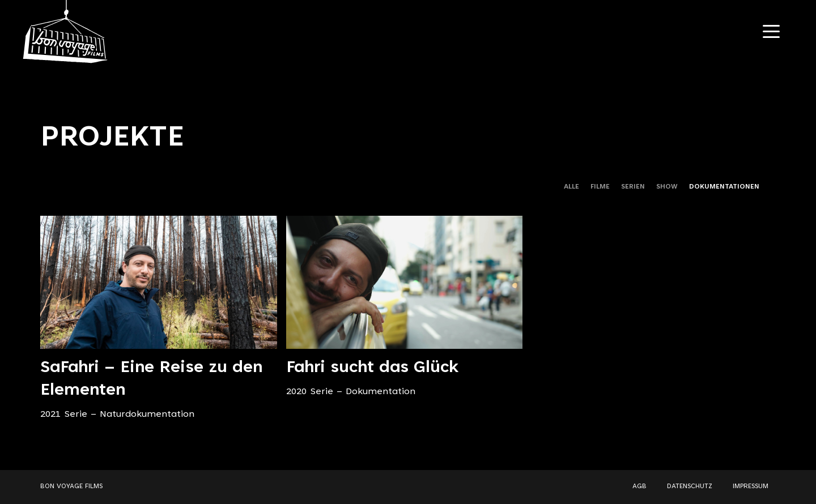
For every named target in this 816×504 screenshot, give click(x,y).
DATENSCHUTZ (690, 486)
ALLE (571, 187)
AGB (639, 486)
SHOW (667, 187)
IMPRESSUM (751, 486)
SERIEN (633, 187)
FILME (600, 187)
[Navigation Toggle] (771, 31)
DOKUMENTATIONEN (724, 187)
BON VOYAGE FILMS (71, 486)
